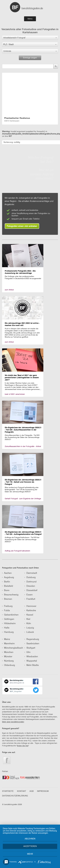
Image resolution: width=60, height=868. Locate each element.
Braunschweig (10, 595)
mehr (30, 854)
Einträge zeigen (30, 58)
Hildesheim (9, 624)
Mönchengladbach (13, 648)
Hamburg (8, 632)
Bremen (7, 599)
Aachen (7, 573)
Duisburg (30, 578)
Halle (6, 628)
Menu (30, 19)
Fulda (6, 611)
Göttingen (8, 619)
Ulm (27, 652)
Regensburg (32, 639)
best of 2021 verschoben (15, 394)
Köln (28, 624)
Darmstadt (31, 573)
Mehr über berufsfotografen (13, 722)
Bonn (6, 590)
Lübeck (29, 632)
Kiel (27, 619)
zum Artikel (9, 290)
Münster (7, 657)
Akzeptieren (30, 846)
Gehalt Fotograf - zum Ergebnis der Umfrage (23, 499)
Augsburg (8, 578)
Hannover (30, 606)
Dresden (30, 586)
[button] (30, 38)
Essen (29, 595)
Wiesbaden (31, 657)
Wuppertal (31, 661)
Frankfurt (30, 599)
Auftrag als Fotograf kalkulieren (17, 551)
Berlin (6, 582)
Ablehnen (30, 839)
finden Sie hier (23, 746)
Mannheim (8, 644)
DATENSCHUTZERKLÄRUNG (15, 796)
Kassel (29, 615)
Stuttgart (30, 648)
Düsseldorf (31, 590)
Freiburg (7, 606)
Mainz (6, 639)
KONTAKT (22, 791)
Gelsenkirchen (10, 615)
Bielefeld (8, 586)
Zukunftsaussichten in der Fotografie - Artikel (23, 446)
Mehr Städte (32, 665)
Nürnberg (8, 661)
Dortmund (30, 582)
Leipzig (29, 628)
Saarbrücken (32, 644)
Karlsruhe (30, 611)
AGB (32, 791)
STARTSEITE (8, 791)
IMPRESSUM (43, 791)
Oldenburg (9, 665)
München (8, 652)
